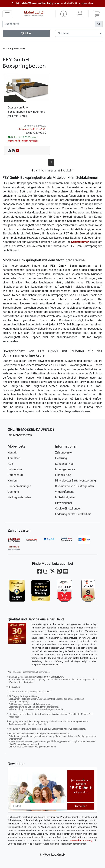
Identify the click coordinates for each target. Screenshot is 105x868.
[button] (64, 14)
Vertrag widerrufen (19, 497)
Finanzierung (63, 475)
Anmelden (14, 458)
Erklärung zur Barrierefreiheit (73, 514)
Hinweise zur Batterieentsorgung (76, 481)
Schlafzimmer (80, 242)
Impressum (15, 469)
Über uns (13, 492)
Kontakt (13, 453)
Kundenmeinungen (19, 486)
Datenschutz (16, 475)
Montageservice (65, 469)
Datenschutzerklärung (81, 840)
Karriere (13, 481)
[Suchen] (99, 24)
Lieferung (61, 458)
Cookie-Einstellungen (68, 509)
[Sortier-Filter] (79, 33)
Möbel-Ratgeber (65, 497)
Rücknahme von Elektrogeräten (75, 486)
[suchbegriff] (49, 24)
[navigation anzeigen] (7, 14)
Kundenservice (64, 464)
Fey (23, 48)
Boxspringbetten (11, 48)
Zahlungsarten (64, 453)
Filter (26, 33)
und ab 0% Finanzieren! (52, 3)
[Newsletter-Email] (39, 806)
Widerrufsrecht (64, 492)
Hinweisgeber (64, 503)
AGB (10, 464)
